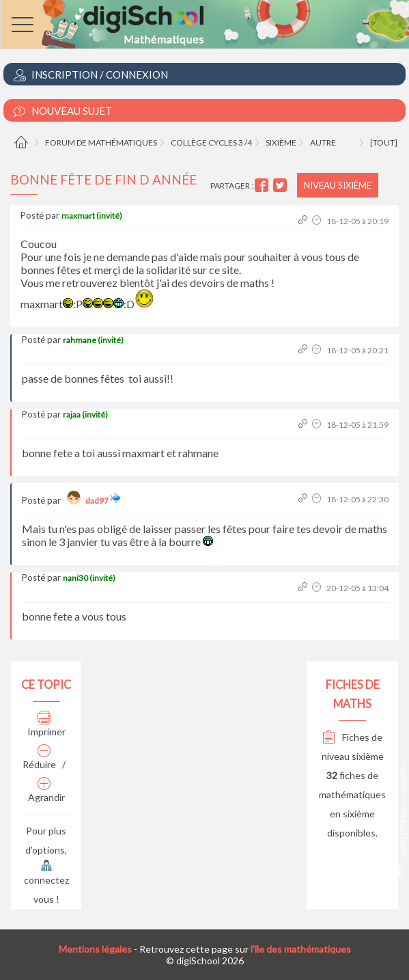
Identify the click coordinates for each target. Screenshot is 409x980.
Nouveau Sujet (63, 111)
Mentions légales (95, 949)
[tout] (384, 142)
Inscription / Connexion (91, 75)
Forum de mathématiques (101, 142)
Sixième (281, 142)
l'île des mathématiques (301, 949)
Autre (323, 142)
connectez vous (46, 883)
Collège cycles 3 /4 (211, 142)
